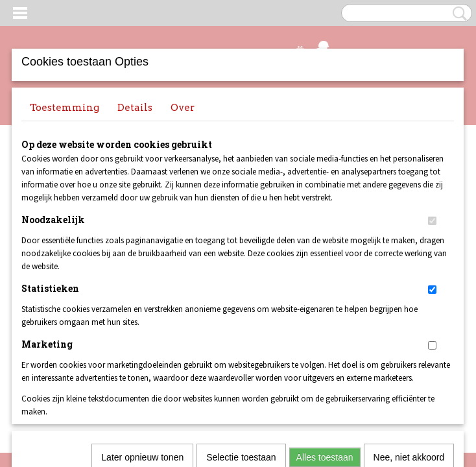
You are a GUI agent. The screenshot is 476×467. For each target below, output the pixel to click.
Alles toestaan (325, 280)
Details (135, 108)
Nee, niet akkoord (409, 280)
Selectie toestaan (241, 280)
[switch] (432, 221)
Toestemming (65, 108)
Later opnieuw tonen (142, 280)
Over (183, 108)
